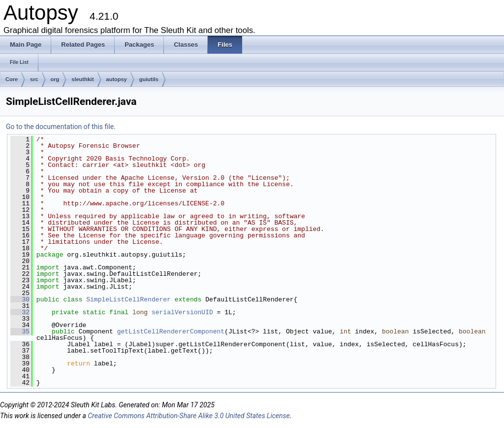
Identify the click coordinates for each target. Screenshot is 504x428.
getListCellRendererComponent (171, 331)
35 (20, 331)
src (34, 79)
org (55, 79)
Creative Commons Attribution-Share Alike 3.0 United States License (189, 416)
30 (20, 299)
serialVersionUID (182, 312)
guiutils (149, 79)
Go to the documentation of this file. (61, 127)
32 (20, 312)
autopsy (117, 79)
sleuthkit (82, 79)
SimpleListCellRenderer (128, 299)
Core (12, 79)
